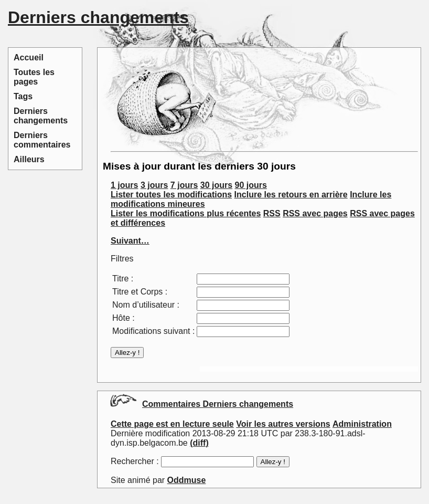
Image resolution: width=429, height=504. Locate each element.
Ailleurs (29, 159)
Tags (23, 96)
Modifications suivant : (153, 331)
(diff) (199, 443)
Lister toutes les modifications (171, 195)
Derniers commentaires (42, 140)
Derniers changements (41, 116)
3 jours (154, 185)
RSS (272, 213)
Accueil (29, 57)
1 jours (124, 185)
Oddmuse (187, 480)
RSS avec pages (315, 213)
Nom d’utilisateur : (146, 305)
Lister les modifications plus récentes (186, 213)
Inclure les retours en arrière (291, 195)
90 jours (251, 185)
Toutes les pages (34, 77)
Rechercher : (135, 461)
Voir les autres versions (283, 424)
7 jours (184, 185)
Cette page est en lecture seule (172, 424)
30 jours (216, 185)
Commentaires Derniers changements (218, 404)
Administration (362, 424)
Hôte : (124, 318)
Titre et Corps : (140, 292)
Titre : (123, 279)
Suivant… (130, 241)
